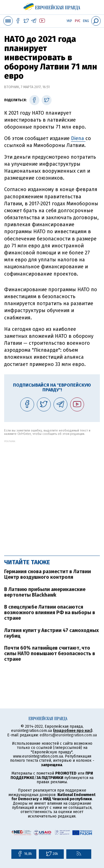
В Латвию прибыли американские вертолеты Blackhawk (45, 592)
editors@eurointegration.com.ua (68, 735)
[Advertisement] (52, 495)
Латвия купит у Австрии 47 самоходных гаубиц (51, 633)
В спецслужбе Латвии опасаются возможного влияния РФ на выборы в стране (50, 613)
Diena (78, 138)
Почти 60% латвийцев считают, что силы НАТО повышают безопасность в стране (50, 654)
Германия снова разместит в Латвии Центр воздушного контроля (48, 574)
